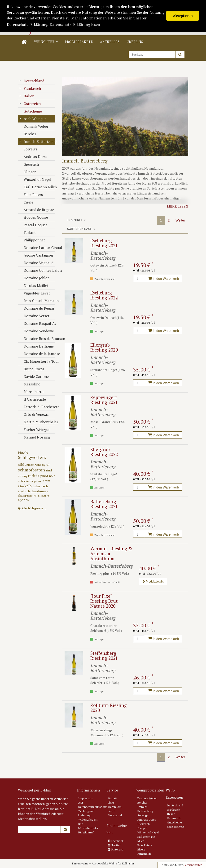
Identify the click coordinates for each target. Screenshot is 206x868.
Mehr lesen (178, 206)
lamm (46, 481)
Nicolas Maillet (34, 285)
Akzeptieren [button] (183, 16)
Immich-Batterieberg (37, 141)
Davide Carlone (34, 376)
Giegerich (29, 164)
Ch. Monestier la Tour (37, 361)
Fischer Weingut (34, 429)
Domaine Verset (34, 316)
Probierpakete (79, 42)
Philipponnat (32, 240)
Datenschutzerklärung (92, 807)
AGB (81, 802)
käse (21, 486)
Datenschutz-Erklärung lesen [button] (75, 24)
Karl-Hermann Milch (37, 187)
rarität (34, 476)
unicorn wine (33, 465)
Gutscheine (31, 111)
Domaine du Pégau (37, 308)
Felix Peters (31, 194)
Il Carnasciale (33, 399)
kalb (29, 486)
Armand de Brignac (37, 210)
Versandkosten (193, 865)
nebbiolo (24, 481)
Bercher (28, 134)
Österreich (30, 104)
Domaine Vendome (37, 331)
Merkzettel (115, 815)
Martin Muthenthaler (37, 422)
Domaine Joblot (34, 278)
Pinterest (117, 849)
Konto (112, 811)
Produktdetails (153, 582)
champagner (26, 495)
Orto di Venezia (34, 414)
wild (21, 464)
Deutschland (32, 81)
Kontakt (113, 798)
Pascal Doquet (33, 225)
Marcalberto (31, 392)
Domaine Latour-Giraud (37, 248)
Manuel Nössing (35, 437)
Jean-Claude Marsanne (37, 301)
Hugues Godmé (34, 217)
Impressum (86, 798)
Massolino (30, 384)
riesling (23, 476)
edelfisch (24, 491)
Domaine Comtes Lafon (37, 270)
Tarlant (27, 232)
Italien (27, 96)
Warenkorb (115, 807)
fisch (44, 486)
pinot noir (48, 476)
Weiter (180, 220)
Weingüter (46, 42)
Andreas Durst (33, 157)
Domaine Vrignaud (36, 263)
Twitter (116, 845)
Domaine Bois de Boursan (37, 339)
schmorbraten (32, 470)
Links (111, 802)
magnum (36, 481)
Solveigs (28, 149)
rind (49, 470)
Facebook (117, 841)
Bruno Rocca (32, 369)
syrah (46, 464)
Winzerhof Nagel (35, 179)
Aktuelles (110, 42)
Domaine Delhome (36, 346)
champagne (42, 495)
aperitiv (24, 500)
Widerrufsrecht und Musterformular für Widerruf (88, 826)
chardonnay (39, 491)
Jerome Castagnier (36, 255)
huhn (37, 486)
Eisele (26, 202)
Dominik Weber (34, 126)
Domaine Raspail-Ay (37, 323)
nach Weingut (33, 119)
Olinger (27, 172)
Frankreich (30, 88)
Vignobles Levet (35, 293)
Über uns (135, 42)
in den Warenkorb (163, 279)
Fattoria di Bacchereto (37, 407)
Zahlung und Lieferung (86, 813)
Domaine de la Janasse (37, 354)
